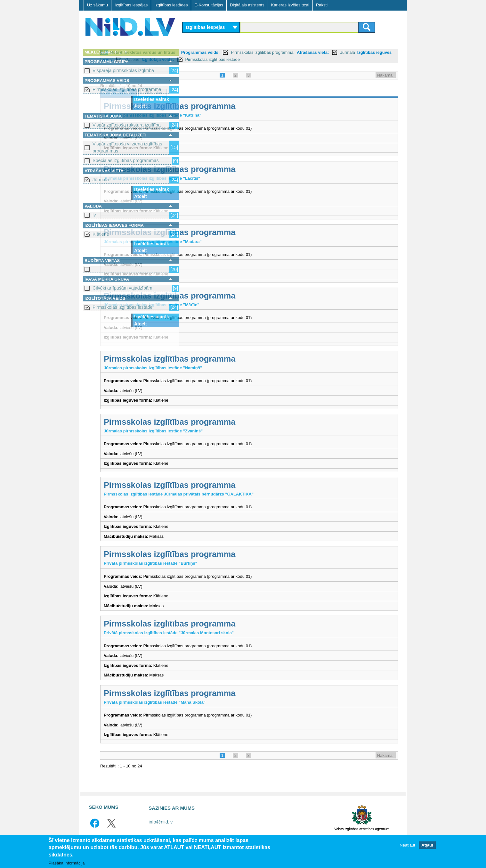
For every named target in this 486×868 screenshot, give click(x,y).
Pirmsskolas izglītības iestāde (123, 307)
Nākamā (385, 82)
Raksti (322, 5)
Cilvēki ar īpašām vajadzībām (122, 288)
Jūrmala (101, 180)
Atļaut (427, 845)
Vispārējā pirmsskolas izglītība (123, 70)
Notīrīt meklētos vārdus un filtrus (227, 52)
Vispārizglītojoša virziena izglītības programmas (127, 147)
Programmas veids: (284, 52)
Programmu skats (202, 100)
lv (94, 215)
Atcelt (141, 106)
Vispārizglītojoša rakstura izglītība (127, 125)
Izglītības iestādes (171, 5)
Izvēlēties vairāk (152, 99)
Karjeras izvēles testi (290, 5)
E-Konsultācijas (209, 5)
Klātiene (101, 234)
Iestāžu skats (236, 100)
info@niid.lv (161, 829)
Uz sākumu (97, 5)
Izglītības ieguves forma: (271, 59)
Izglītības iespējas (131, 5)
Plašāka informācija (67, 863)
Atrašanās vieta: (202, 59)
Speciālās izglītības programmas (126, 160)
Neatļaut (407, 845)
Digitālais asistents (247, 5)
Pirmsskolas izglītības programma (127, 89)
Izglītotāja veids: (340, 59)
